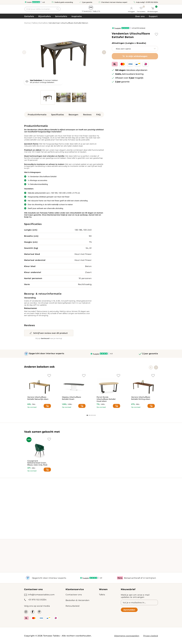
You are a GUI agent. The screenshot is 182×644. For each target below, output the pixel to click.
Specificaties (57, 114)
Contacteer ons (74, 595)
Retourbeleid (73, 606)
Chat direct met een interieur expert (114, 2)
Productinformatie (37, 114)
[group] (64, 53)
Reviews (87, 114)
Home (27, 23)
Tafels (34, 23)
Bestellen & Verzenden (77, 600)
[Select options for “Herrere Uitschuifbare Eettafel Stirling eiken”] (151, 406)
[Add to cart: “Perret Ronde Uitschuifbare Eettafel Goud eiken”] (117, 406)
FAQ (98, 114)
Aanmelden (129, 610)
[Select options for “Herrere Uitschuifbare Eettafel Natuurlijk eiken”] (47, 406)
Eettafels (29, 16)
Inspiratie (77, 16)
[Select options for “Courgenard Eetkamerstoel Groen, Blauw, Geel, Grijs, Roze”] (47, 470)
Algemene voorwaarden (127, 636)
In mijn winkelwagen (137, 56)
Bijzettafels (45, 16)
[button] (104, 52)
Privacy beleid (151, 636)
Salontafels (61, 16)
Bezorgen (73, 114)
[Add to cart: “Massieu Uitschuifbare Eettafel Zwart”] (82, 406)
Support (153, 16)
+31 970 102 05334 (152, 2)
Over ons (140, 16)
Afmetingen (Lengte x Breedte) (129, 43)
